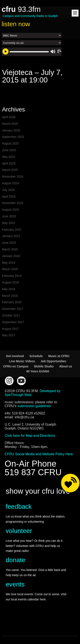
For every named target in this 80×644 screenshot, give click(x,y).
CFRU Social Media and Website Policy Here (39, 454)
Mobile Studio (44, 366)
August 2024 (10, 183)
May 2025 (8, 157)
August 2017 (10, 329)
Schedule (36, 356)
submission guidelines (34, 406)
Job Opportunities (53, 361)
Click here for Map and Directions (30, 436)
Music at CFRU (59, 356)
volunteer (19, 531)
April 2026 (9, 117)
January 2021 (11, 236)
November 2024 (13, 177)
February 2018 (12, 302)
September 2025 (13, 137)
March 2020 (10, 249)
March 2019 (10, 269)
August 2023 (10, 210)
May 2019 (8, 263)
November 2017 (13, 309)
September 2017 (13, 322)
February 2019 (12, 276)
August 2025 (10, 143)
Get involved (15, 356)
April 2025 (9, 163)
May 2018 (8, 289)
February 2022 (12, 230)
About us (66, 366)
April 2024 (9, 196)
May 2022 (8, 223)
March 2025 (10, 170)
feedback (19, 506)
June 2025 (9, 150)
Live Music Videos (22, 361)
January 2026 (11, 130)
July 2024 (8, 190)
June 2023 (9, 216)
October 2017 (11, 315)
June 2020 (9, 243)
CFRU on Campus (16, 366)
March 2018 (10, 296)
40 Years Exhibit (38, 371)
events (15, 584)
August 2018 (10, 282)
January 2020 (11, 256)
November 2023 (13, 203)
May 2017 (8, 335)
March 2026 (10, 124)
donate (16, 560)
